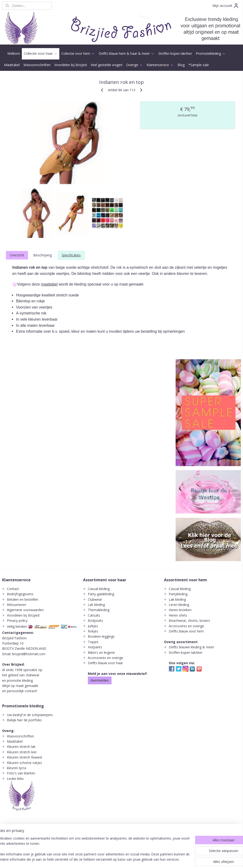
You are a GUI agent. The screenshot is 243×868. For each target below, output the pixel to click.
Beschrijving (42, 255)
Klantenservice (160, 65)
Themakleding (99, 610)
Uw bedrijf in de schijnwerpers (30, 715)
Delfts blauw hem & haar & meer (127, 53)
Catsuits (94, 615)
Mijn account (226, 6)
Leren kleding (179, 605)
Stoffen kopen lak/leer (175, 53)
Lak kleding (96, 605)
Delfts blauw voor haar (105, 663)
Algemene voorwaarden (25, 610)
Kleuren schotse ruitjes (24, 763)
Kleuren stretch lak (21, 747)
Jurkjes (93, 626)
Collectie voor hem (78, 53)
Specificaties (71, 255)
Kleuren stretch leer (22, 752)
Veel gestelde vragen (107, 65)
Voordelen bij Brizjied (71, 65)
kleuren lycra (16, 768)
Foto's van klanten (21, 773)
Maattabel (12, 65)
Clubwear (95, 599)
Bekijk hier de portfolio (24, 720)
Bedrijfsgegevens (20, 594)
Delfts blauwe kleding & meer (191, 647)
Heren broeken (180, 610)
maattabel (49, 284)
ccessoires (179, 626)
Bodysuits (95, 620)
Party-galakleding (101, 594)
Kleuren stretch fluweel (24, 757)
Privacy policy (17, 620)
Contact (13, 589)
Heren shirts (178, 615)
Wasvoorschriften (37, 65)
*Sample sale (199, 65)
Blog (181, 65)
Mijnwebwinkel (174, 859)
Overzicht (17, 255)
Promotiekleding (211, 53)
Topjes (93, 642)
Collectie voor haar (41, 53)
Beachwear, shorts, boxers (189, 620)
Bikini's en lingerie (101, 652)
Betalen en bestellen (23, 599)
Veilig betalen (17, 626)
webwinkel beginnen (133, 859)
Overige (135, 65)
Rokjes (93, 631)
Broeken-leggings (101, 636)
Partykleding (178, 594)
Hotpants (95, 647)
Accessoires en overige (105, 658)
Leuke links (15, 779)
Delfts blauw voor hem (186, 631)
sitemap (105, 859)
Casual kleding (99, 589)
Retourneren (16, 605)
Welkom (14, 53)
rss (115, 859)
